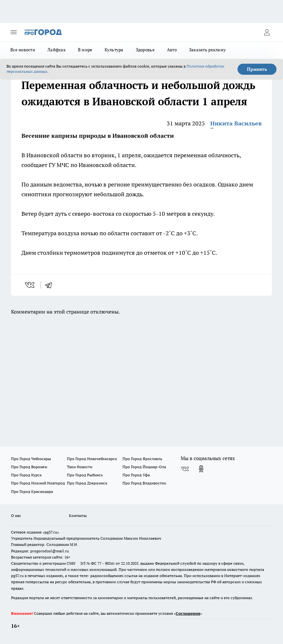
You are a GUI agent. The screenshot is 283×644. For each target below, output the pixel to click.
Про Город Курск (26, 475)
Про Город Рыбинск (85, 475)
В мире (85, 50)
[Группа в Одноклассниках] (201, 469)
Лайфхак (57, 50)
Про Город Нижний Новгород (38, 483)
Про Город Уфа (136, 475)
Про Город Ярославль (142, 459)
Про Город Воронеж (29, 467)
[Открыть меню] (14, 32)
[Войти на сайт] (267, 32)
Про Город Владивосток (144, 483)
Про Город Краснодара (32, 491)
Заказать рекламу (207, 50)
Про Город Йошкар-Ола (144, 467)
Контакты (78, 515)
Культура (114, 50)
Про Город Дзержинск (87, 483)
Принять (257, 69)
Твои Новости (80, 467)
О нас (16, 515)
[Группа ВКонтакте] (185, 469)
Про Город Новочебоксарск (92, 459)
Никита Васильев (236, 123)
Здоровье (145, 50)
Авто (172, 50)
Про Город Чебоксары (31, 459)
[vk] (30, 285)
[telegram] (51, 285)
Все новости (23, 50)
